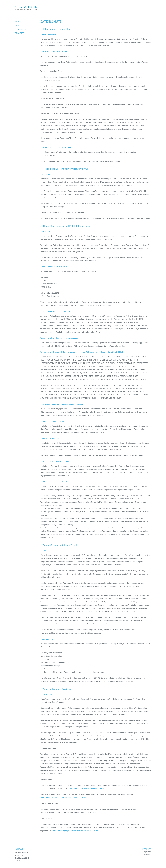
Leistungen (20, 29)
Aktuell (19, 22)
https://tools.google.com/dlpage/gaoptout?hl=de (87, 788)
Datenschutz (147, 855)
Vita (17, 26)
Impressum (147, 852)
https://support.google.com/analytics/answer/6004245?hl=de (63, 798)
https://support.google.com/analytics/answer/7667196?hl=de (75, 831)
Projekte (19, 33)
